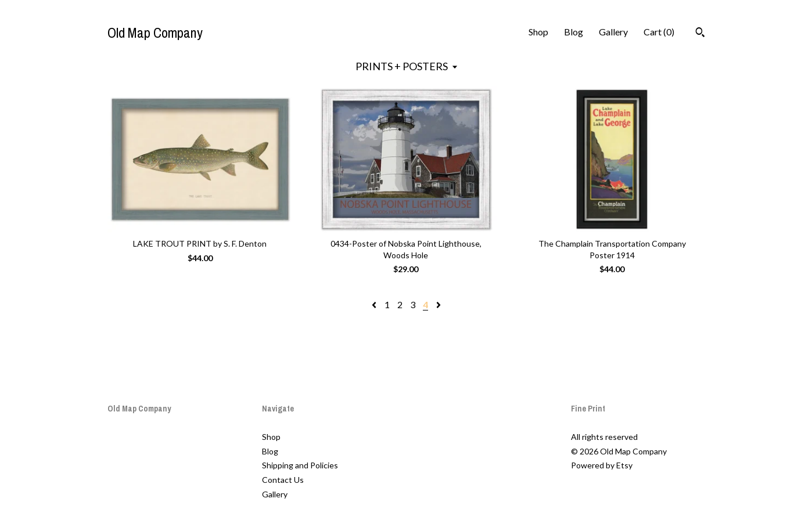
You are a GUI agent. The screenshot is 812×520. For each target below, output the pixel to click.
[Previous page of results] (375, 304)
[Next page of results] (439, 304)
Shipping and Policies (300, 465)
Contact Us (283, 480)
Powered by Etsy (602, 465)
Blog (574, 32)
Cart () (659, 32)
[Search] (700, 34)
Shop (538, 32)
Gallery (613, 32)
